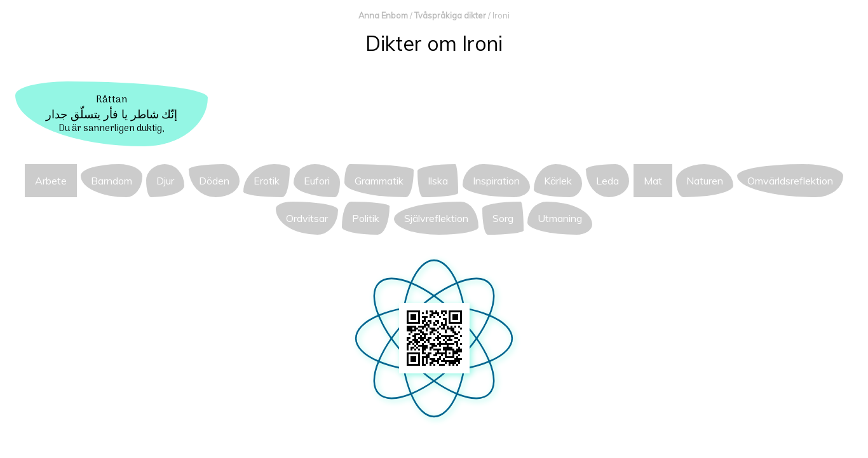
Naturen (705, 181)
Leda (607, 181)
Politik (366, 218)
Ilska (438, 181)
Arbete (51, 181)
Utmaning (560, 218)
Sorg (503, 218)
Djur (165, 181)
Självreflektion (436, 218)
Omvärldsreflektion (790, 181)
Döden (214, 181)
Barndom (112, 181)
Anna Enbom (383, 15)
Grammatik (379, 181)
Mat (653, 181)
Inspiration (496, 181)
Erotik (267, 181)
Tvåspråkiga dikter (450, 15)
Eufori (317, 181)
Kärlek (558, 181)
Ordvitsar (307, 218)
